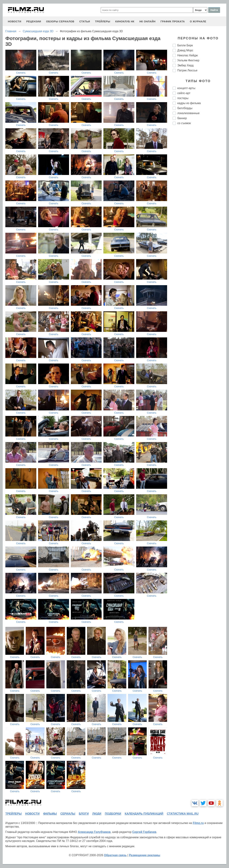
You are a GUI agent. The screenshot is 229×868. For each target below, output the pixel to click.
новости (15, 21)
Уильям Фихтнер (188, 60)
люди (97, 814)
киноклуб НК (125, 21)
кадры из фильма (189, 103)
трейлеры (103, 21)
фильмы (50, 814)
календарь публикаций (144, 814)
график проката (173, 21)
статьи (85, 21)
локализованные (188, 113)
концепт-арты (186, 88)
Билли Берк (185, 45)
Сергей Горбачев (144, 832)
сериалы (68, 814)
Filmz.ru (198, 823)
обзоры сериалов (60, 21)
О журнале (198, 21)
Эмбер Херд (185, 65)
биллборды (185, 108)
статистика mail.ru (183, 814)
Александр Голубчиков (94, 832)
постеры (183, 98)
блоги (84, 814)
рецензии (34, 21)
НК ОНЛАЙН (147, 21)
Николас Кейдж (187, 55)
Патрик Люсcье (187, 70)
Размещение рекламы (145, 855)
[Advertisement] (199, 187)
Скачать (21, 73)
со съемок (184, 123)
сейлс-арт (184, 93)
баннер (182, 118)
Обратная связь (115, 855)
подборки (113, 814)
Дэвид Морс (185, 50)
